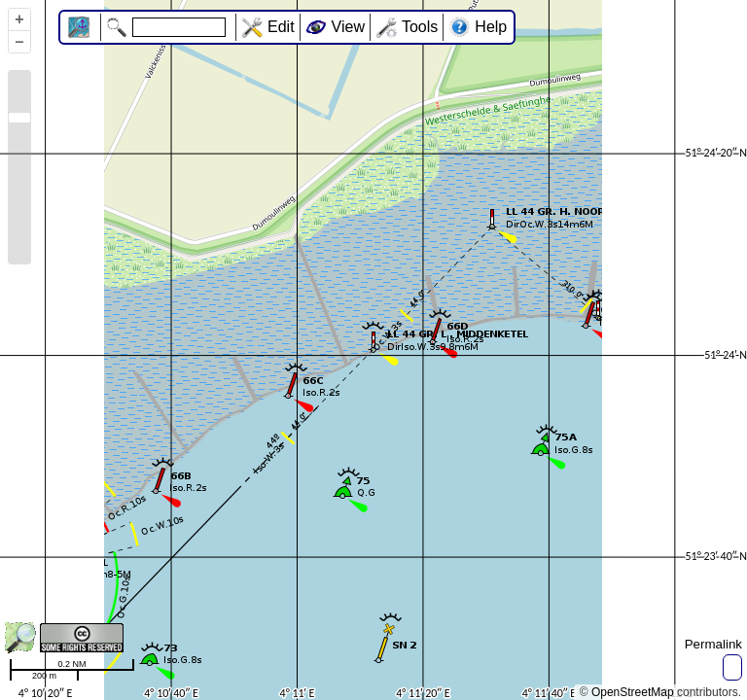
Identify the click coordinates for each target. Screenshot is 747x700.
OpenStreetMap (633, 692)
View (348, 27)
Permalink (713, 644)
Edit (281, 27)
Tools (420, 27)
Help (491, 27)
